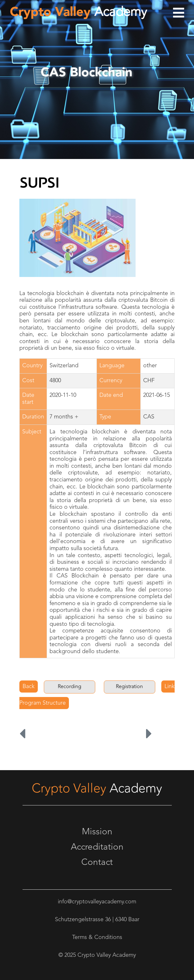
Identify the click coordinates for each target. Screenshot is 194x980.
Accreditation (97, 847)
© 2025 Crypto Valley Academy (97, 955)
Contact (97, 863)
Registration (129, 687)
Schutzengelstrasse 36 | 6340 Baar (97, 920)
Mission (97, 832)
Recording (70, 687)
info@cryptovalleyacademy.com (97, 902)
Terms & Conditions (97, 937)
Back (29, 687)
